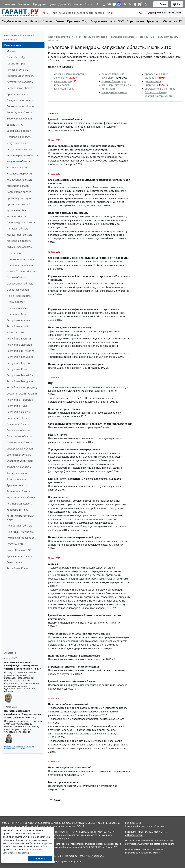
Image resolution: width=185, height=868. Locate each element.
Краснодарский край (19, 198)
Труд (85, 21)
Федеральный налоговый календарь (19, 37)
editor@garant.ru (134, 835)
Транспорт (154, 21)
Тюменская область (18, 491)
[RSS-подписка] (145, 4)
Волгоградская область (21, 106)
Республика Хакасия (19, 412)
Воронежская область (20, 119)
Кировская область (18, 186)
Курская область (16, 216)
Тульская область (17, 485)
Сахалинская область (19, 442)
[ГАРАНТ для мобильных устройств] (104, 4)
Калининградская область (22, 155)
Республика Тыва (17, 406)
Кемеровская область (20, 180)
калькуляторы (63, 81)
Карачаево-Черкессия (20, 174)
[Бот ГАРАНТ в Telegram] (130, 4)
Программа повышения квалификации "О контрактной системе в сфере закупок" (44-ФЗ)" (23, 665)
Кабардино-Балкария (19, 149)
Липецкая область (18, 229)
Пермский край (16, 302)
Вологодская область (19, 112)
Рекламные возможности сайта (158, 844)
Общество (170, 21)
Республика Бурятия (19, 339)
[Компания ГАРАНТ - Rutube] (140, 4)
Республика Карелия (19, 363)
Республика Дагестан (19, 345)
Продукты (40, 4)
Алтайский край (16, 64)
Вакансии (24, 4)
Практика (73, 21)
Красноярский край (18, 204)
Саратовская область (19, 436)
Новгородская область (20, 265)
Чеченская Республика (20, 532)
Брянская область (17, 94)
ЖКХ (121, 21)
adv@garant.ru (133, 844)
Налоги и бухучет (42, 21)
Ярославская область (19, 556)
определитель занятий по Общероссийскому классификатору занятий (160, 92)
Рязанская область (18, 424)
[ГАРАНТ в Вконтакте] (109, 4)
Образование (135, 21)
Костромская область (19, 192)
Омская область (16, 277)
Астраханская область (20, 82)
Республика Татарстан (20, 400)
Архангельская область (20, 76)
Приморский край (17, 308)
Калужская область (18, 161)
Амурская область (17, 70)
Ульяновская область (19, 504)
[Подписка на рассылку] (99, 4)
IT (180, 21)
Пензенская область (19, 296)
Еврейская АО (15, 125)
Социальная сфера (103, 21)
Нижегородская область (21, 259)
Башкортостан (15, 332)
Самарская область (18, 430)
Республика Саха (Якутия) (22, 387)
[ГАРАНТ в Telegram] (124, 4)
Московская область (19, 241)
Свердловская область (20, 449)
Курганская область (18, 210)
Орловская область (18, 290)
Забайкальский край (19, 131)
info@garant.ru (95, 856)
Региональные (13, 45)
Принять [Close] (40, 859)
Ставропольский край (20, 461)
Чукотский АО (15, 544)
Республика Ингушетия (21, 351)
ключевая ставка (64, 89)
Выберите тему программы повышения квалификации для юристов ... (19, 747)
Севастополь (14, 562)
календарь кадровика (114, 92)
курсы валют (62, 85)
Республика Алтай (17, 326)
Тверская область (17, 473)
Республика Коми (17, 369)
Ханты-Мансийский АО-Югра (21, 518)
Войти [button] (161, 4)
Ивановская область (19, 137)
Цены (52, 4)
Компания (9, 4)
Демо (62, 4)
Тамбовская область (19, 467)
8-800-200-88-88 (133, 823)
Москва (11, 51)
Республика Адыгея (18, 320)
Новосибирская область (21, 271)
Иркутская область (18, 143)
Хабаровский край (18, 510)
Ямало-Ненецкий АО (19, 550)
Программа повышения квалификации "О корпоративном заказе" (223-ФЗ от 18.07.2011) (23, 714)
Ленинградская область (21, 222)
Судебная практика (15, 21)
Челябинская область (19, 526)
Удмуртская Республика (21, 497)
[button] (165, 13)
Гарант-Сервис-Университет (67, 862)
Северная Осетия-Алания (22, 394)
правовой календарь (114, 81)
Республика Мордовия (20, 381)
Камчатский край (17, 167)
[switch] (45, 13)
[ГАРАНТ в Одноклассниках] (135, 4)
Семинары (75, 4)
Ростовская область (18, 418)
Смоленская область (19, 455)
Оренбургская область (20, 284)
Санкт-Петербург (17, 57)
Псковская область (18, 314)
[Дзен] (114, 4)
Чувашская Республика (20, 538)
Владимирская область (20, 100)
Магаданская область (20, 235)
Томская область (17, 479)
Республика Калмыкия (20, 357)
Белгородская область (20, 88)
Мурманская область (19, 247)
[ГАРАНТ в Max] (119, 4)
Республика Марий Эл (20, 375)
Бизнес (60, 21)
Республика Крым (17, 568)
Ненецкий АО (15, 253)
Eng (177, 4)
